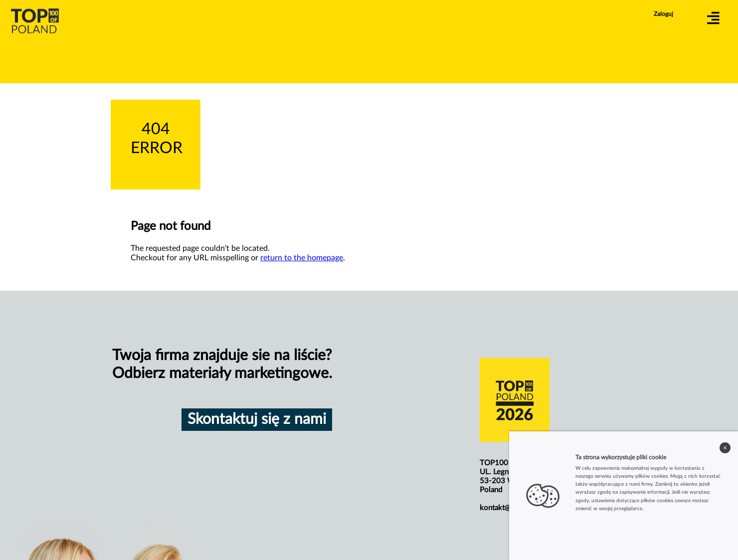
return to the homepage (302, 258)
